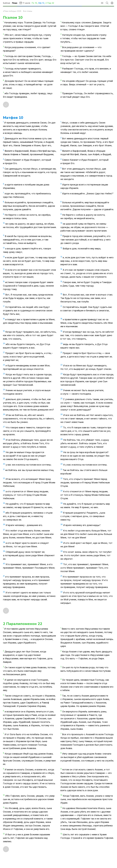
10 (36, 3)
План (15, 3)
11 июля (25, 3)
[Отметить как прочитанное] (6, 105)
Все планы (28, 11)
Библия (7, 3)
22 (53, 3)
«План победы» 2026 (12, 11)
